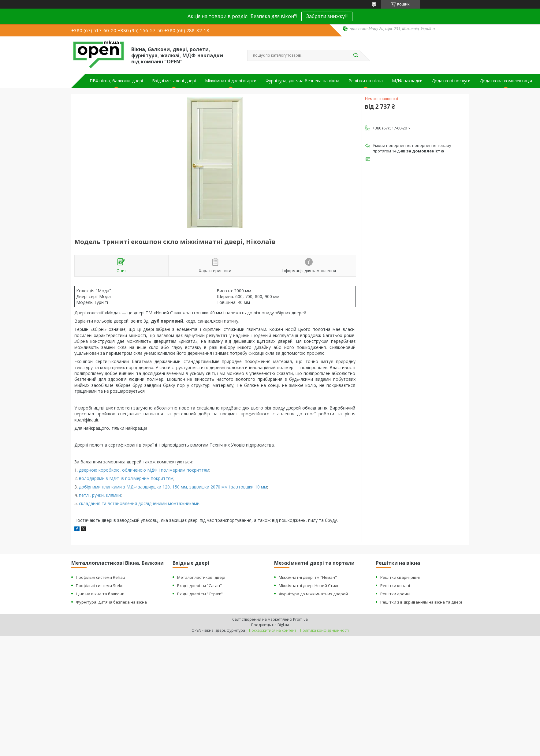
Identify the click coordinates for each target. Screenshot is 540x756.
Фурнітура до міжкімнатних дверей (313, 594)
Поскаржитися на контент (273, 630)
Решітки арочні (395, 594)
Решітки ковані (395, 586)
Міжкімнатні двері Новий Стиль (309, 586)
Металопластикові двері (201, 577)
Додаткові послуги (451, 81)
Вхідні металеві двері (174, 81)
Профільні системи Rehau (101, 577)
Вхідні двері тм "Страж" (200, 594)
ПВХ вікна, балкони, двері (116, 81)
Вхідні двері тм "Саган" (199, 586)
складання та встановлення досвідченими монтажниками (139, 503)
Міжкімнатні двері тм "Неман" (308, 577)
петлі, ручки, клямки (100, 495)
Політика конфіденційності (324, 630)
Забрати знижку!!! (327, 16)
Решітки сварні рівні (400, 577)
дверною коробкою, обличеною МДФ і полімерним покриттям (144, 470)
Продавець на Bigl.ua (270, 625)
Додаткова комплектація (506, 81)
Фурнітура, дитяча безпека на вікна (302, 81)
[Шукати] (356, 55)
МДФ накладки (407, 81)
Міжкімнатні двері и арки (231, 81)
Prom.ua (300, 619)
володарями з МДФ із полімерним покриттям (126, 478)
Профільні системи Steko (100, 586)
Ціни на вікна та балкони (100, 594)
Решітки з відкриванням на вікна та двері (421, 602)
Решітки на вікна (366, 81)
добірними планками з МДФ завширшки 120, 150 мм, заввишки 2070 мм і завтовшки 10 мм (173, 487)
